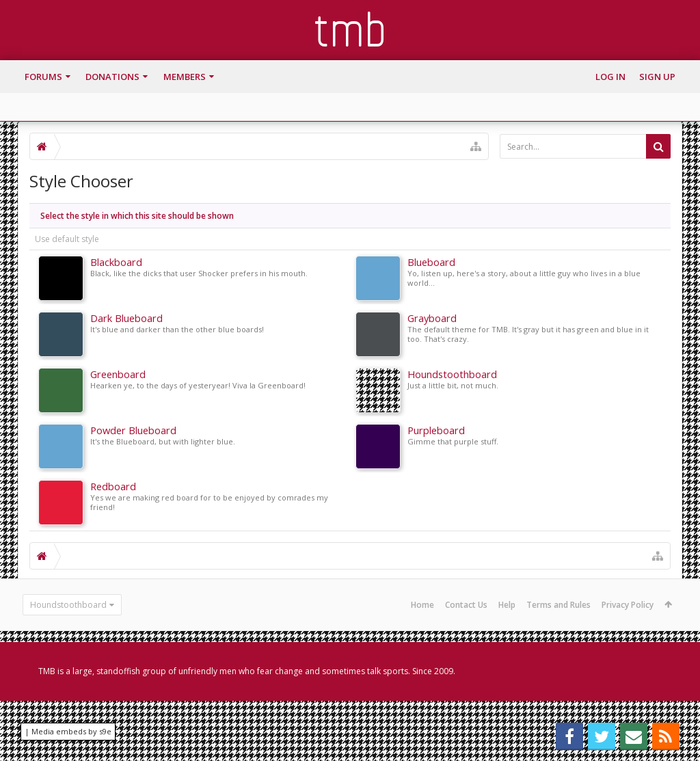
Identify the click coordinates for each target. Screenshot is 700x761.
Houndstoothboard (68, 605)
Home (422, 605)
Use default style (67, 239)
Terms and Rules (558, 605)
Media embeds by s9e (71, 731)
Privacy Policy (628, 605)
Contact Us (466, 605)
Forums (43, 77)
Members (185, 77)
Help (507, 605)
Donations (112, 77)
